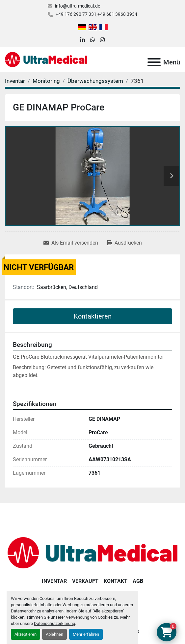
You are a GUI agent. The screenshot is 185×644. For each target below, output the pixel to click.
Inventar (54, 581)
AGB (138, 581)
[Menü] (154, 62)
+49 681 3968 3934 (117, 14)
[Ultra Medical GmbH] (92, 552)
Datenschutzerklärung (54, 623)
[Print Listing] (124, 243)
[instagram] (102, 40)
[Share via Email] (71, 243)
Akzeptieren (26, 634)
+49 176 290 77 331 (76, 14)
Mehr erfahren (86, 634)
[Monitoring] (46, 81)
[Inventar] (15, 81)
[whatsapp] (92, 40)
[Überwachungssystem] (95, 81)
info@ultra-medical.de (78, 6)
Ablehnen (54, 634)
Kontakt (116, 581)
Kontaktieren (93, 316)
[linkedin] (83, 40)
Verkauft (85, 581)
